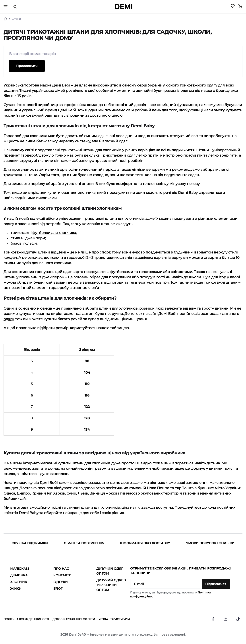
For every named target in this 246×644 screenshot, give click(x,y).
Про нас (61, 569)
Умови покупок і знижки (210, 543)
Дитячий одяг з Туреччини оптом (111, 585)
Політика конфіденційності (26, 619)
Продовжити (27, 66)
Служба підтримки (30, 543)
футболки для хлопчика (54, 233)
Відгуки (61, 582)
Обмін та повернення (84, 543)
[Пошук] (15, 7)
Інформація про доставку (145, 543)
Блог (58, 589)
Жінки (16, 589)
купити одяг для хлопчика (71, 193)
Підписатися (216, 584)
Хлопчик (19, 582)
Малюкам (19, 569)
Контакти (62, 575)
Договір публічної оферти (74, 619)
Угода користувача (114, 619)
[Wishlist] (233, 6)
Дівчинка (19, 575)
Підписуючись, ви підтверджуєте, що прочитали (170, 594)
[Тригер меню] (6, 7)
